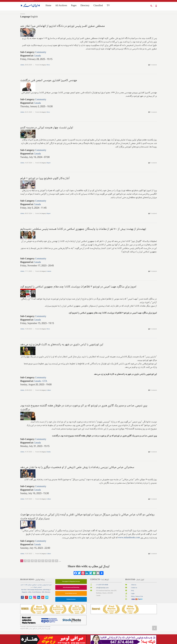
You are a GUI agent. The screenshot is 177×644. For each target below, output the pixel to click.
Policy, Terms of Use (137, 610)
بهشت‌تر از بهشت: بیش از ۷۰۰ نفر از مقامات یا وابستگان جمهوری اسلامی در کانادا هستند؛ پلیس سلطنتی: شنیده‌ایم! (83, 242)
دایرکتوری (34, 598)
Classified (98, 6)
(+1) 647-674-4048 (102, 598)
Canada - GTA (40, 394)
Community (41, 65)
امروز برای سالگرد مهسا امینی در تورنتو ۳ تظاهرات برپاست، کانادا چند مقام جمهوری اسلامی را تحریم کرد (78, 300)
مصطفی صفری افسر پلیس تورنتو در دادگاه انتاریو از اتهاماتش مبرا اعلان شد (62, 39)
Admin (22, 78)
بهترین (44, 598)
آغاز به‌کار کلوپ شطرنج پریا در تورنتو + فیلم (45, 191)
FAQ (132, 604)
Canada (37, 69)
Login (133, 607)
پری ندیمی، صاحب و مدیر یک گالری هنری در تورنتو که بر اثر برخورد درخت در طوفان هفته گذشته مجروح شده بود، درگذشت (84, 421)
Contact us (134, 601)
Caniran (49, 284)
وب (38, 598)
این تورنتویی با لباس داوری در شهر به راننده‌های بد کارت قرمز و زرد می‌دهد (62, 358)
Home (22, 15)
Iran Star (24, 603)
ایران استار (49, 598)
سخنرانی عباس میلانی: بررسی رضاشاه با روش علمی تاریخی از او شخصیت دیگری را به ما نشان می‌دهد (77, 480)
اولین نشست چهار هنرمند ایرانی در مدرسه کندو (47, 141)
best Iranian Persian (33, 603)
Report (49, 176)
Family (49, 465)
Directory (85, 6)
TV (108, 6)
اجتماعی (39, 600)
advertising (46, 603)
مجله (41, 598)
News (48, 78)
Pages (74, 6)
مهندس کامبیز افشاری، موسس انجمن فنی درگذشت (49, 93)
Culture (49, 403)
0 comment (154, 78)
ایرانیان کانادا (28, 598)
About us (134, 598)
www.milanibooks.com (129, 551)
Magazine (24, 605)
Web (43, 605)
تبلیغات (35, 600)
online (30, 605)
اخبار (22, 598)
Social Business (37, 605)
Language (25, 30)
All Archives (61, 6)
